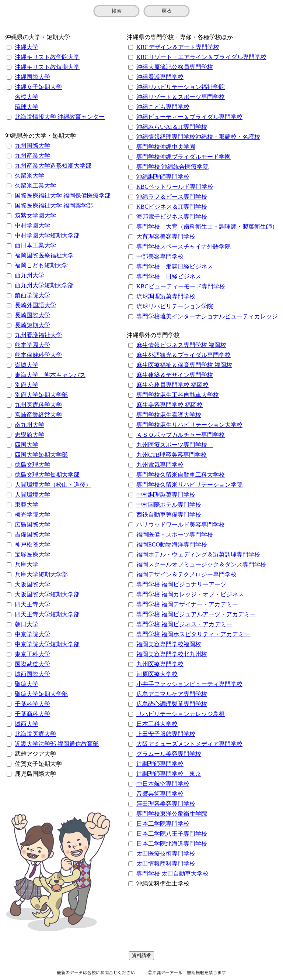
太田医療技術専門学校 (166, 854)
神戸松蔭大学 (32, 544)
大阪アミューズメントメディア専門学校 (189, 744)
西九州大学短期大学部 (44, 285)
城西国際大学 (32, 674)
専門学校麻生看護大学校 (169, 415)
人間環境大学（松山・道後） (53, 485)
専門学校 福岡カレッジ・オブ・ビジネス (190, 594)
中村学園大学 (32, 225)
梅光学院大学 (32, 515)
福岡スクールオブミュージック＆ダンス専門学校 (201, 564)
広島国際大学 (32, 525)
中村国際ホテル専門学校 (169, 505)
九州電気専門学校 (160, 465)
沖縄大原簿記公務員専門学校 (175, 67)
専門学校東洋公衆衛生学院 (172, 814)
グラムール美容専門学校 (169, 754)
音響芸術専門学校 (160, 794)
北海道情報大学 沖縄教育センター (60, 117)
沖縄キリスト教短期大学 (47, 67)
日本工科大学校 (157, 724)
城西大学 (27, 724)
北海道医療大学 (35, 734)
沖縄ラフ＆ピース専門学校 (172, 197)
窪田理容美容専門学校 (166, 804)
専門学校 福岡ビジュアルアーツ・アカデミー (196, 614)
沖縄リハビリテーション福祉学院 (181, 87)
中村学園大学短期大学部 (47, 235)
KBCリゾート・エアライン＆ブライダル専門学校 (201, 57)
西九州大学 (29, 275)
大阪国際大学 (32, 584)
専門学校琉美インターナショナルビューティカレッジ (207, 316)
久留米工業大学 (35, 186)
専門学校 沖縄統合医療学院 (172, 167)
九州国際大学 (32, 146)
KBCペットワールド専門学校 (175, 187)
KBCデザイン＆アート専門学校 (178, 47)
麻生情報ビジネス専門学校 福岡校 (181, 345)
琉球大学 (27, 107)
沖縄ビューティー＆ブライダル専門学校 (189, 117)
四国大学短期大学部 (41, 455)
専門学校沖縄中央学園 (166, 147)
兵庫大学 (27, 564)
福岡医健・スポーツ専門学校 (175, 534)
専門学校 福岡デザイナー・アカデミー (187, 604)
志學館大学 (29, 435)
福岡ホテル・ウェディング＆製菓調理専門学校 (198, 554)
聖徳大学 (27, 684)
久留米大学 (29, 176)
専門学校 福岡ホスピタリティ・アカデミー (193, 634)
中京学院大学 (32, 634)
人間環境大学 (32, 495)
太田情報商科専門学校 (166, 864)
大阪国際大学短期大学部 (47, 594)
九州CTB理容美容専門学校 (172, 455)
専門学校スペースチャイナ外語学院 (184, 246)
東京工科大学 (32, 654)
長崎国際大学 (32, 315)
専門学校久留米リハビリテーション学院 (189, 485)
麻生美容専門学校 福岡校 (170, 405)
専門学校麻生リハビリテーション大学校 (189, 425)
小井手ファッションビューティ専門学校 (189, 684)
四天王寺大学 (32, 604)
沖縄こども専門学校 (163, 107)
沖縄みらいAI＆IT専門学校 (172, 127)
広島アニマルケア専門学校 (172, 694)
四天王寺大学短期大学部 (47, 614)
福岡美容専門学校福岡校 (169, 644)
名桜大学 (27, 97)
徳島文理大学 (32, 465)
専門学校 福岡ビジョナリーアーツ (181, 584)
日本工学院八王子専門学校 (172, 834)
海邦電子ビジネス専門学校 (172, 217)
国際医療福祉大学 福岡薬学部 (54, 205)
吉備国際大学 (32, 534)
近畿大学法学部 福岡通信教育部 (57, 744)
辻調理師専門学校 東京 (169, 774)
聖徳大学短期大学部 (41, 694)
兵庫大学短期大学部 (41, 574)
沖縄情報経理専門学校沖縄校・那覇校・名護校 (198, 137)
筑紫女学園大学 (35, 215)
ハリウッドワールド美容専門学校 (181, 525)
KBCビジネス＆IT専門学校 (172, 207)
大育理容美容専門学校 (166, 237)
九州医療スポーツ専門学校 (175, 445)
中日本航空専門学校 (163, 784)
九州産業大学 (32, 156)
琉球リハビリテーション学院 (175, 306)
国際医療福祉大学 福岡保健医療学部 (63, 196)
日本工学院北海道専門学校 (172, 844)
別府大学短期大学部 (41, 395)
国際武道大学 (32, 664)
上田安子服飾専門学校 (166, 734)
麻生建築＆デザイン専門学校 (175, 375)
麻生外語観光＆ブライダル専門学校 (184, 355)
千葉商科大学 (32, 714)
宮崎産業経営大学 (38, 415)
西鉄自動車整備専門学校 (169, 515)
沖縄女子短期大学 (38, 87)
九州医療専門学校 (160, 664)
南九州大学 (29, 425)
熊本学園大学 (32, 345)
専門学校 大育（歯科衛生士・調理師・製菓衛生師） (207, 227)
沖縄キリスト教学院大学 (47, 57)
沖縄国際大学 (32, 77)
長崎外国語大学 (35, 305)
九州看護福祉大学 (38, 335)
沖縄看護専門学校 (160, 77)
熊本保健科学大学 (38, 355)
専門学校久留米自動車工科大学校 (181, 475)
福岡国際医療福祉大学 (44, 255)
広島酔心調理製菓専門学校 (172, 704)
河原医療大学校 (157, 674)
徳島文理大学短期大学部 (47, 475)
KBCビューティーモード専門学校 (181, 286)
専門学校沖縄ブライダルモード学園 (184, 157)
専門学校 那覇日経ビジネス (175, 266)
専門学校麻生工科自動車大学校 (178, 395)
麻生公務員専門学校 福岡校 (172, 385)
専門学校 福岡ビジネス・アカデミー (184, 624)
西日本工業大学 (35, 245)
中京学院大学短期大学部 (47, 644)
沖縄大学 (27, 47)
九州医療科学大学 (38, 405)
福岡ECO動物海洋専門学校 (172, 544)
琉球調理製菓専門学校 (166, 296)
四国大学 (27, 445)
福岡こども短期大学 (41, 265)
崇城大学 (27, 365)
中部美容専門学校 (160, 256)
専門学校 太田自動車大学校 (172, 873)
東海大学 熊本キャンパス (50, 375)
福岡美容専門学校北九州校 (172, 654)
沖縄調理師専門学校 (163, 177)
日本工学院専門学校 (163, 824)
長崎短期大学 (32, 325)
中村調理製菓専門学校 (166, 495)
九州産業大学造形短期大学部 (53, 166)
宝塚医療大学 (32, 554)
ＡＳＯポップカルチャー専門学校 (181, 435)
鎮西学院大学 (32, 295)
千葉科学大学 (32, 704)
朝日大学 (27, 624)
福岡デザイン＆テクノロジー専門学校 (186, 574)
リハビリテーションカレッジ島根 (181, 714)
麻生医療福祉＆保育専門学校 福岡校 (184, 365)
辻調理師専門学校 (160, 764)
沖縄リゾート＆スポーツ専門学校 (181, 97)
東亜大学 (27, 505)
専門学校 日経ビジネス (169, 276)
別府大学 (27, 385)
